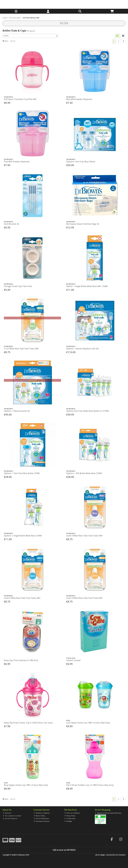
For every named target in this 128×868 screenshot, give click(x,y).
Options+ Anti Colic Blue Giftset (81, 162)
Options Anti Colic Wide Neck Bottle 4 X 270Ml (88, 411)
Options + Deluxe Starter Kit (17, 411)
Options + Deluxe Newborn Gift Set (82, 349)
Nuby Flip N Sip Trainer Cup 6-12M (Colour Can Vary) (28, 723)
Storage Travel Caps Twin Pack (18, 286)
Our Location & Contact (12, 816)
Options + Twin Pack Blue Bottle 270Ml (22, 473)
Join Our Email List (10, 819)
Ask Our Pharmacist (41, 819)
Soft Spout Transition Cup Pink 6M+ (20, 99)
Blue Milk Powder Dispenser (79, 99)
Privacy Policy (70, 816)
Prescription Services (42, 821)
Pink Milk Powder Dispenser (17, 162)
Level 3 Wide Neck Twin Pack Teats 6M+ (85, 598)
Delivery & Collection (42, 813)
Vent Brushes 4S (11, 224)
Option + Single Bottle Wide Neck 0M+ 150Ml (87, 286)
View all (12, 41)
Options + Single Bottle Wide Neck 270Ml (23, 536)
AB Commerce (120, 855)
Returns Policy (39, 816)
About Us (7, 813)
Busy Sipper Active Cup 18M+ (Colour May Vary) (26, 785)
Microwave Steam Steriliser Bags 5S (83, 224)
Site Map (68, 821)
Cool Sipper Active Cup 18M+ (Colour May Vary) (88, 723)
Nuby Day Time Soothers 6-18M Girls (21, 660)
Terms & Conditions (72, 813)
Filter (64, 23)
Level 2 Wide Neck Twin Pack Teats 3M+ (22, 598)
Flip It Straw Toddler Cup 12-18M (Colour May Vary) (90, 785)
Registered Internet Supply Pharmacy (108, 813)
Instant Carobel (73, 660)
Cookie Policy (70, 819)
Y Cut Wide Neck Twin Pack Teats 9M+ (21, 349)
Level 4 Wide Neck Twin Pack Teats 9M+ (85, 536)
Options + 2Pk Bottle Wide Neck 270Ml (84, 473)
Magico (103, 855)
